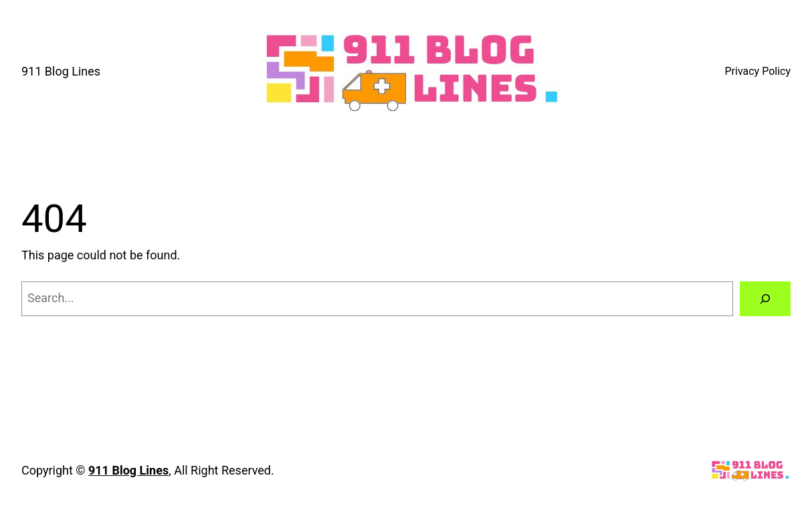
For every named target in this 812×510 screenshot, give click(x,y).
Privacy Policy (758, 71)
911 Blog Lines (61, 71)
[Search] (765, 299)
